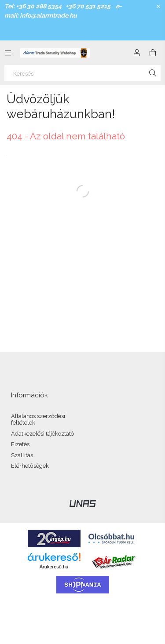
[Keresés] (82, 73)
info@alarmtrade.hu (48, 15)
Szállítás (22, 455)
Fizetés (20, 444)
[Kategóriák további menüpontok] (8, 53)
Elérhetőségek (30, 466)
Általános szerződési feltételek (38, 420)
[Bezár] (158, 7)
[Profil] (137, 53)
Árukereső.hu (54, 567)
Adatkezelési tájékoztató (42, 434)
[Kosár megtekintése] (153, 53)
